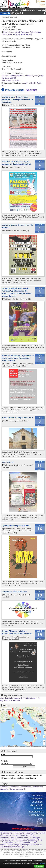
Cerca (43, 5)
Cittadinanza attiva (29, 10)
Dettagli (42, 863)
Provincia (4, 761)
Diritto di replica (26, 855)
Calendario (5, 13)
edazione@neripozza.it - (11, 80)
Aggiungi (32, 90)
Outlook (32, 83)
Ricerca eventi (10, 751)
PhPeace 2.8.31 (19, 853)
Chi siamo (41, 2)
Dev (6, 784)
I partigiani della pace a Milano (16, 525)
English (20, 13)
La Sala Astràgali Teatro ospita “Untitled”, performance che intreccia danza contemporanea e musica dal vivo (17, 292)
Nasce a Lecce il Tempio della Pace (17, 417)
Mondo (16, 10)
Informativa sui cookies (11, 855)
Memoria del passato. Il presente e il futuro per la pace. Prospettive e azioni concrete (18, 358)
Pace (3, 10)
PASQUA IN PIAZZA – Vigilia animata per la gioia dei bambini (16, 163)
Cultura (9, 10)
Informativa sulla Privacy (34, 853)
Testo (3, 754)
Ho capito (39, 866)
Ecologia (41, 10)
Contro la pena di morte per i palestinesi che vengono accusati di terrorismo (17, 99)
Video (13, 13)
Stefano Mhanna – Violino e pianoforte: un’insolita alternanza (17, 632)
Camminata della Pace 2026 (14, 592)
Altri (3, 85)
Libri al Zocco (8, 462)
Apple (39, 83)
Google (25, 83)
